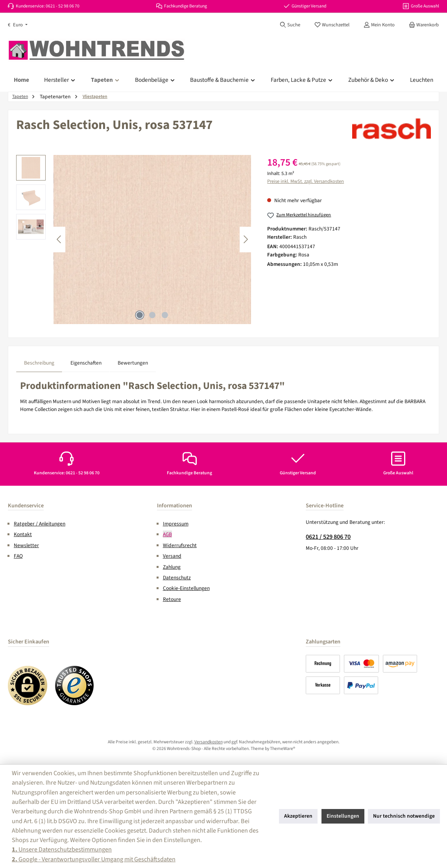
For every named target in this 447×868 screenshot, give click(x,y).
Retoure (172, 599)
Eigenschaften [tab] (86, 363)
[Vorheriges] (59, 239)
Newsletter (26, 545)
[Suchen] (290, 25)
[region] (134, 240)
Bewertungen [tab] (133, 363)
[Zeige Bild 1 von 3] (140, 315)
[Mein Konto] (379, 25)
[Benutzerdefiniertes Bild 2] (75, 686)
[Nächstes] (246, 239)
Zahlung (172, 567)
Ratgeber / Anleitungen (40, 524)
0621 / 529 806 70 (328, 537)
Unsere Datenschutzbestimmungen (62, 849)
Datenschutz (177, 578)
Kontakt (23, 534)
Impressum (176, 524)
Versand (172, 556)
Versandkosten (209, 742)
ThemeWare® (283, 749)
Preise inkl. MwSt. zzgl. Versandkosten (306, 181)
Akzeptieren (298, 816)
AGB (167, 534)
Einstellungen (343, 816)
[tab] (39, 363)
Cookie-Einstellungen (186, 588)
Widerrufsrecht (180, 545)
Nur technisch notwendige (404, 816)
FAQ (18, 556)
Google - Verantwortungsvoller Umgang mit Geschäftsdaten (94, 859)
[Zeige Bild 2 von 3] (152, 315)
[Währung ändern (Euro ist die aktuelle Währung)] (18, 25)
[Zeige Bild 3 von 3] (165, 315)
